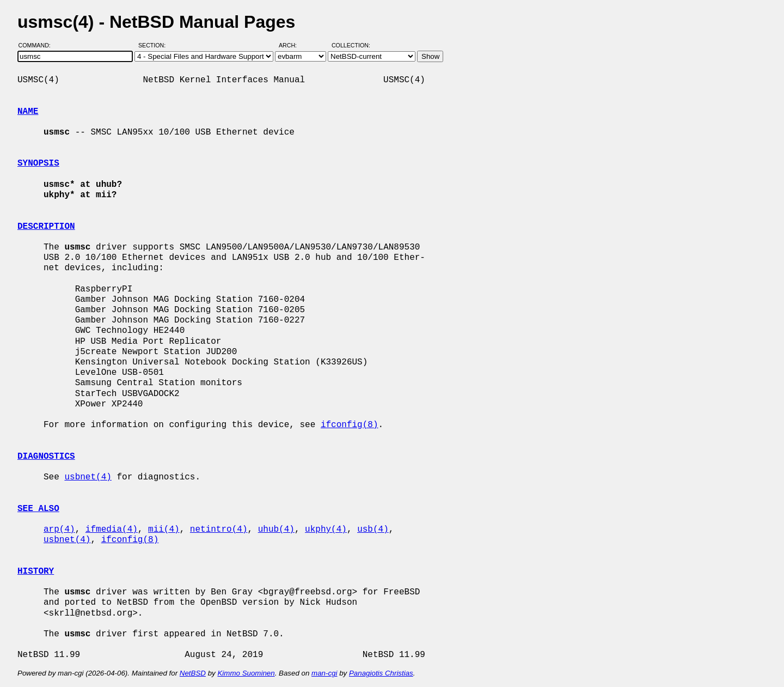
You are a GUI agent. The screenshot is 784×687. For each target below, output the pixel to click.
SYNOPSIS (38, 163)
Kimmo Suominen (246, 673)
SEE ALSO (38, 509)
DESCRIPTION (46, 227)
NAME (28, 112)
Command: (38, 45)
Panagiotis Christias (381, 673)
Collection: (351, 45)
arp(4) (59, 530)
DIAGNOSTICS (46, 457)
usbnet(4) (88, 477)
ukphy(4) (326, 530)
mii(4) (164, 530)
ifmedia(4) (112, 530)
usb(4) (373, 530)
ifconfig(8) (350, 425)
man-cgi (324, 673)
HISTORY (36, 572)
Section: (154, 45)
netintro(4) (219, 530)
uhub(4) (276, 530)
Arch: (293, 45)
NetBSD (193, 673)
